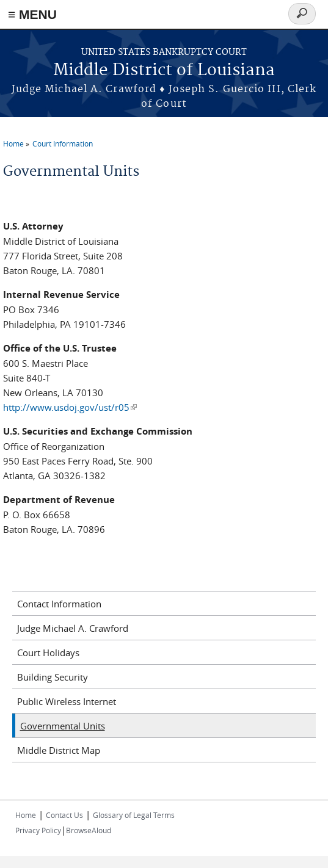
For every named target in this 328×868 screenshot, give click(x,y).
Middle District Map (59, 750)
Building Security (53, 677)
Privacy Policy (38, 830)
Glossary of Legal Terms (134, 815)
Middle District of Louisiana (164, 71)
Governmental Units (63, 726)
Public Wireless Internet (67, 701)
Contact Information (59, 604)
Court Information (63, 143)
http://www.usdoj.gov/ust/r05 (70, 407)
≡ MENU (32, 14)
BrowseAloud (89, 830)
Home (13, 143)
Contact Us (64, 815)
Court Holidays (48, 653)
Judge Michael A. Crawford (73, 628)
